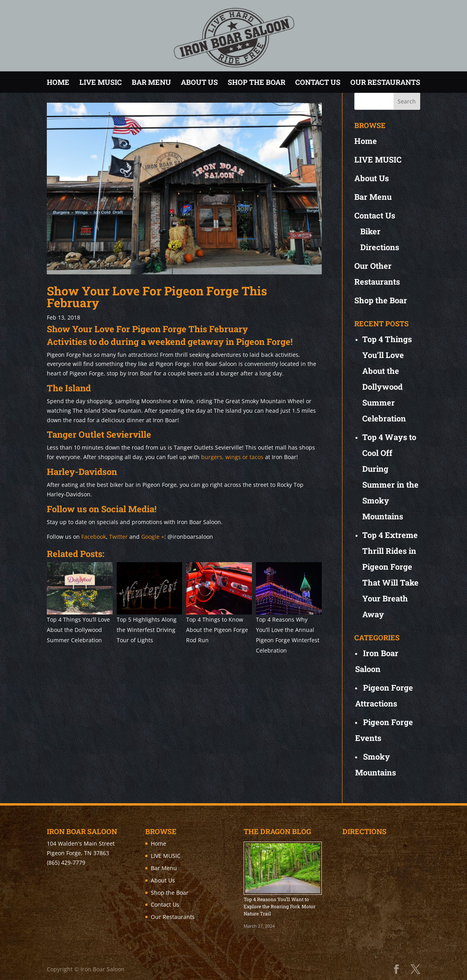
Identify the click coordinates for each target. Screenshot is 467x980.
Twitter (118, 537)
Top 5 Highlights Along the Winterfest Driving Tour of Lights (147, 630)
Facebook (94, 537)
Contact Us (318, 82)
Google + (153, 537)
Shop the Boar (257, 82)
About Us (199, 82)
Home (58, 82)
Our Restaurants (385, 82)
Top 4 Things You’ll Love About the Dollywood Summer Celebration (78, 630)
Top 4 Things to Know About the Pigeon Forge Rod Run (217, 630)
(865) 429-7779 (66, 862)
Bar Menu (151, 82)
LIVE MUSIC (101, 82)
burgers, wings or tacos (232, 457)
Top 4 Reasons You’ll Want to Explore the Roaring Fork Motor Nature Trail (280, 906)
